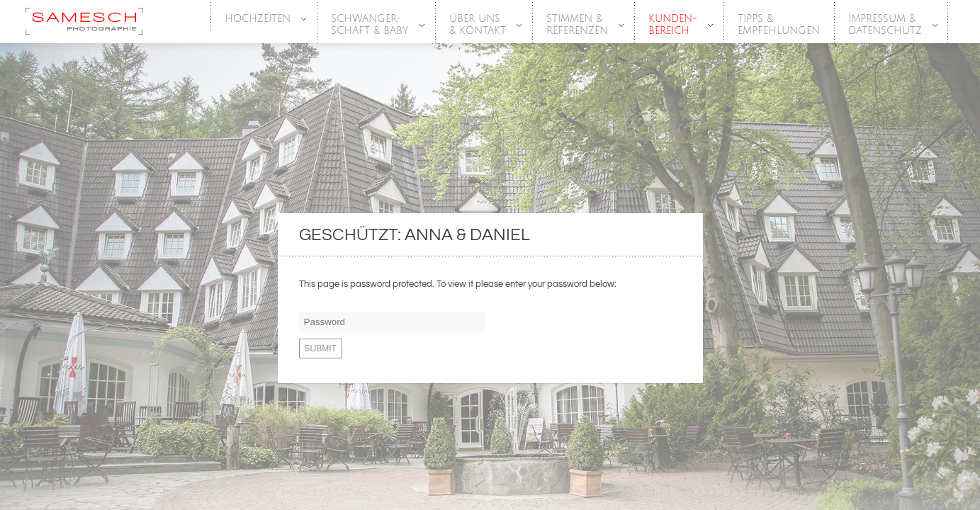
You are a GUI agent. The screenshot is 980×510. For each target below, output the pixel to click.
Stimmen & (578, 25)
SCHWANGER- (371, 25)
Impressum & (886, 25)
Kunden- (674, 25)
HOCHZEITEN (258, 19)
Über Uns (478, 25)
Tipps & (779, 25)
